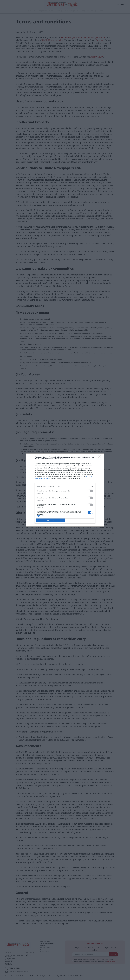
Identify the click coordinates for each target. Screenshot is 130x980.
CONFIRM (50, 520)
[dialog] (65, 490)
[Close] (100, 457)
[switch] (90, 491)
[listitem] (65, 486)
